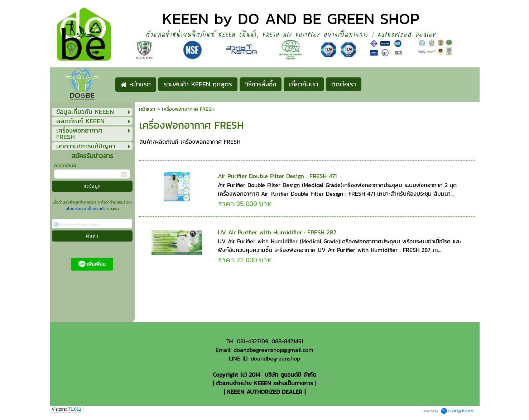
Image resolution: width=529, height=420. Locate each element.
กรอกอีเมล (65, 166)
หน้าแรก (147, 109)
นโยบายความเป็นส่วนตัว (86, 209)
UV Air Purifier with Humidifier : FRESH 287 (277, 232)
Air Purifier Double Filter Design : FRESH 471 (277, 176)
